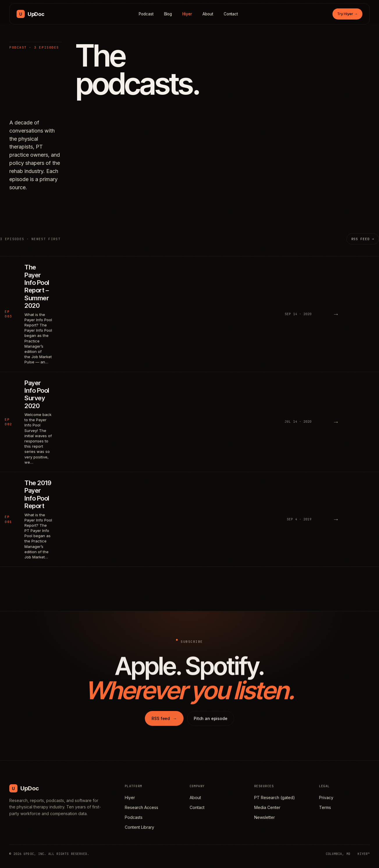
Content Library (139, 827)
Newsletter (265, 817)
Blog (168, 14)
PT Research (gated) (275, 798)
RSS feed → (363, 239)
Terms (325, 807)
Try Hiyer (347, 14)
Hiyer (187, 14)
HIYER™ (364, 854)
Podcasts (134, 817)
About (208, 14)
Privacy (326, 798)
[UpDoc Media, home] (30, 14)
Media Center (267, 807)
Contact (231, 14)
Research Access (142, 807)
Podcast (146, 14)
